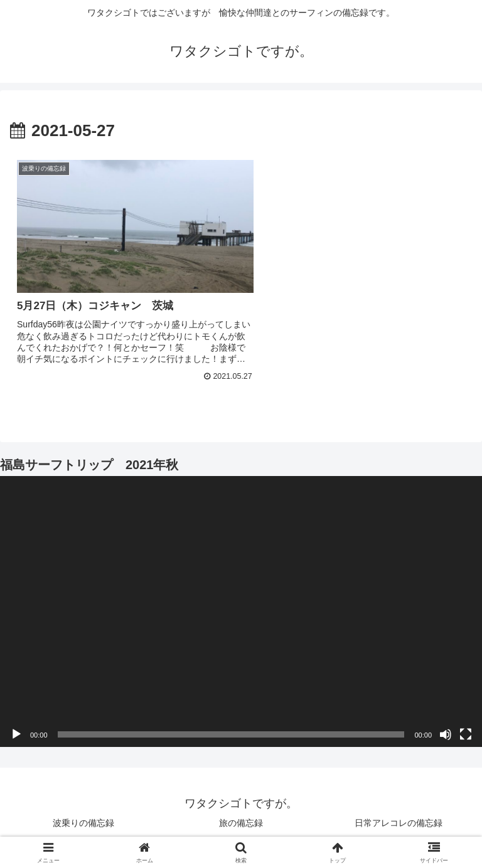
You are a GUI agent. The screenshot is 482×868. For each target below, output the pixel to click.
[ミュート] (446, 721)
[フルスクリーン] (466, 721)
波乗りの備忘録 (83, 809)
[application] (241, 598)
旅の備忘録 (241, 809)
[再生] (16, 721)
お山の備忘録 (359, 828)
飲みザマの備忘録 (123, 828)
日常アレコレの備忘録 (399, 809)
